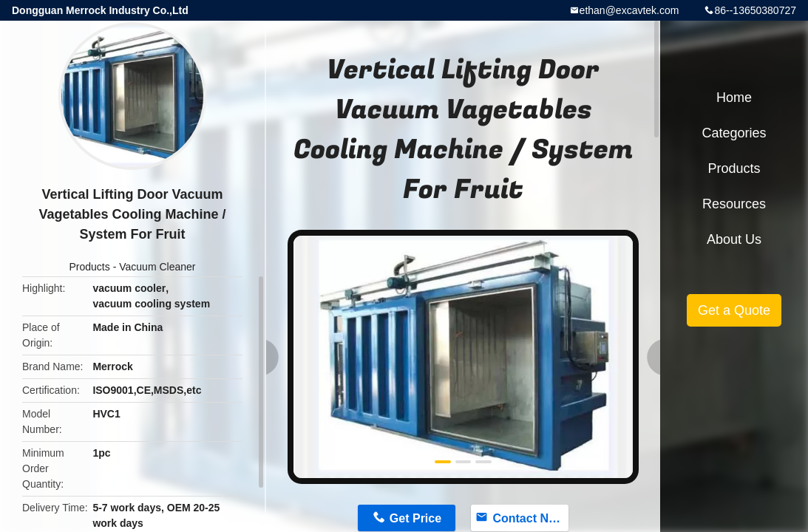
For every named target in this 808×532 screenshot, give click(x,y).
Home (734, 98)
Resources (734, 204)
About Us (734, 239)
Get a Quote (734, 310)
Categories (734, 133)
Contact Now (529, 518)
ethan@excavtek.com (629, 10)
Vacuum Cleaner (157, 267)
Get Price (415, 518)
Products (90, 267)
